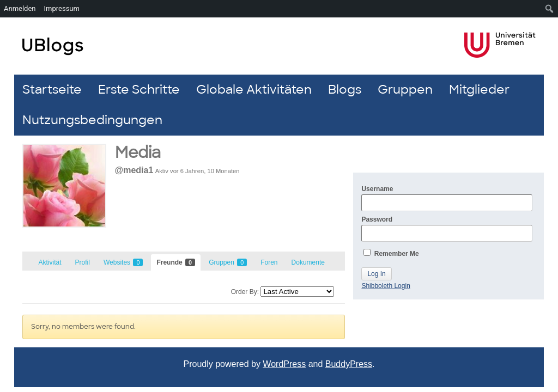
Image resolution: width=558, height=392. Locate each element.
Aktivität (50, 262)
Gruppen (405, 90)
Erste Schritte (139, 90)
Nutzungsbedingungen (92, 120)
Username (447, 198)
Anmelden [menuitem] (20, 8)
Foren (269, 262)
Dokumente (308, 262)
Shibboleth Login (386, 286)
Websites (123, 262)
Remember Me (391, 253)
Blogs (345, 90)
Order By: (245, 292)
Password (447, 229)
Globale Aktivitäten (254, 90)
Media (138, 153)
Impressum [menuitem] (62, 8)
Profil (83, 262)
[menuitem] (550, 9)
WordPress (284, 364)
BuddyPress (349, 364)
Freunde (176, 262)
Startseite (52, 90)
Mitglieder (479, 90)
